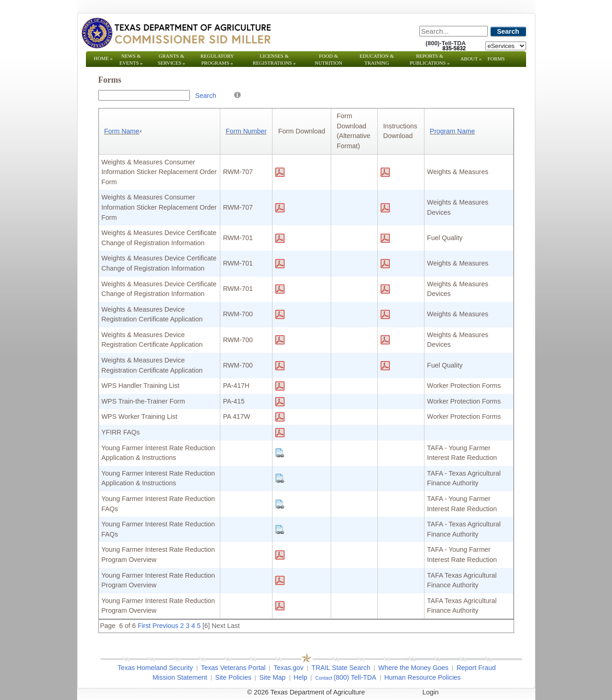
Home (103, 58)
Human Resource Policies (423, 677)
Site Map (272, 677)
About (471, 59)
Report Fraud (476, 668)
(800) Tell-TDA (355, 677)
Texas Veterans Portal (233, 668)
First (144, 626)
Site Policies (233, 677)
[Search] (454, 31)
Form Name (124, 131)
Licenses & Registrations (274, 59)
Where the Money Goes (413, 668)
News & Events (131, 59)
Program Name (453, 131)
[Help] (237, 94)
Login (431, 692)
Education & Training (377, 59)
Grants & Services (171, 59)
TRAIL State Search (341, 668)
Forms (496, 59)
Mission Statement (180, 677)
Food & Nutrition (328, 59)
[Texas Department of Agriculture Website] (176, 33)
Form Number (246, 131)
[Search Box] (144, 95)
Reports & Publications (430, 59)
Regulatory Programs (217, 59)
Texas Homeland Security (155, 668)
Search (508, 31)
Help (301, 677)
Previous (165, 626)
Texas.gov (288, 668)
